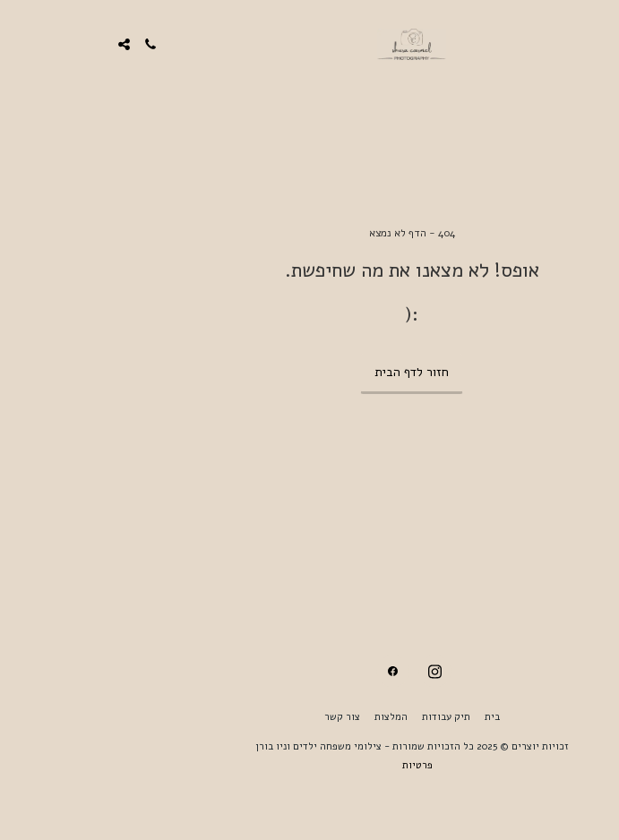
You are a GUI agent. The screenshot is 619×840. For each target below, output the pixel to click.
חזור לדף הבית (309, 372)
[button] (599, 43)
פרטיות (315, 765)
